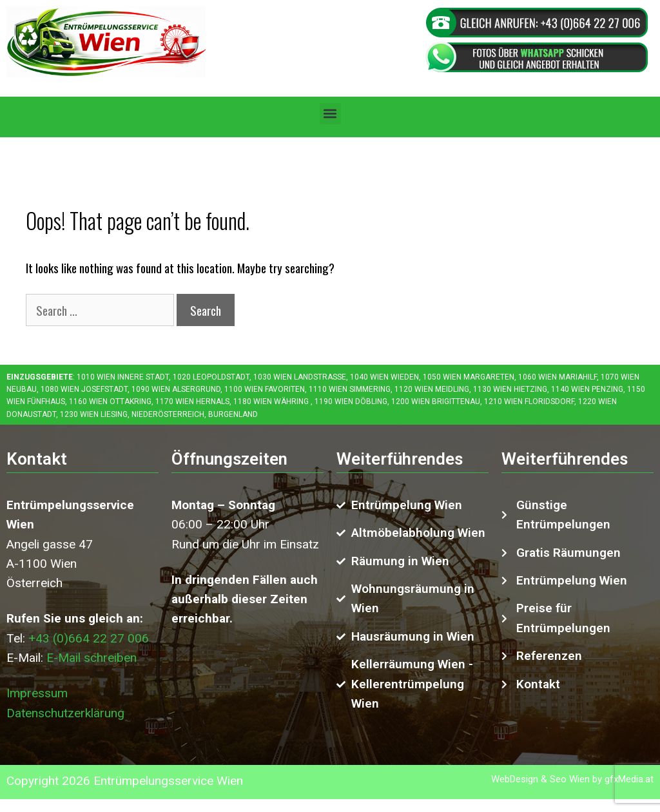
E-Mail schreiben (92, 658)
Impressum (37, 693)
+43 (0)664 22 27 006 (89, 638)
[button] (330, 114)
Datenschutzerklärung (65, 713)
